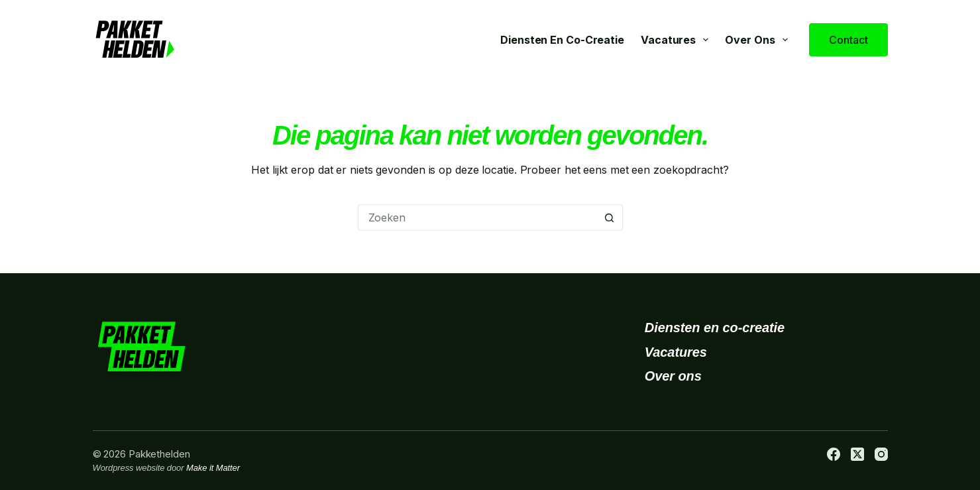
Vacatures (677, 40)
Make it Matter (213, 468)
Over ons (759, 40)
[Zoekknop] (610, 217)
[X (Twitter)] (857, 454)
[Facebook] (834, 454)
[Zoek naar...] (477, 217)
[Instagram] (881, 454)
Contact (848, 40)
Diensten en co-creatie (562, 40)
